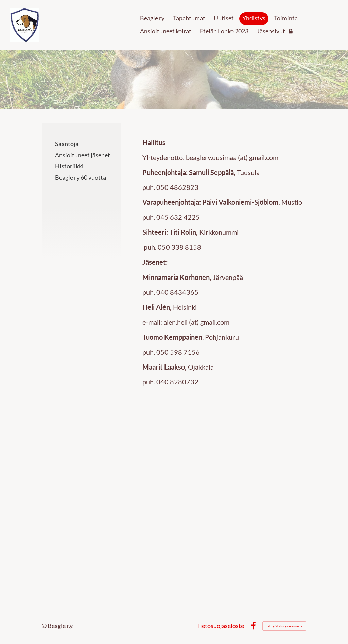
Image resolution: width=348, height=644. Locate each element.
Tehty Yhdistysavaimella (284, 626)
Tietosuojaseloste (220, 626)
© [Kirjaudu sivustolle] (45, 626)
